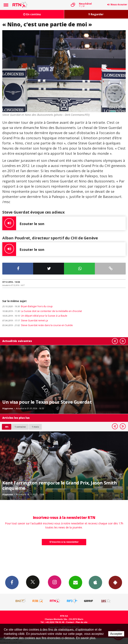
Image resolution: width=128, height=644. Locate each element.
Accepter (116, 634)
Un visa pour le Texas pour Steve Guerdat (47, 402)
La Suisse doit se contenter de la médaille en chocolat (42, 311)
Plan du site (82, 622)
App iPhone (95, 582)
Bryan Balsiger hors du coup (27, 306)
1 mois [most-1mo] (35, 427)
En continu (32, 14)
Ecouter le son (23, 223)
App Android (115, 582)
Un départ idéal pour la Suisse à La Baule (35, 316)
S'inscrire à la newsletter (64, 542)
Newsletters (75, 582)
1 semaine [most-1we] (20, 427)
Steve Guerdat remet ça (25, 320)
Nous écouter (119, 4)
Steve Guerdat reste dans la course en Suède (38, 325)
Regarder (96, 14)
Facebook (12, 582)
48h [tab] (7, 427)
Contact (70, 622)
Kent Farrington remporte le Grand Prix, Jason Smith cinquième (59, 485)
